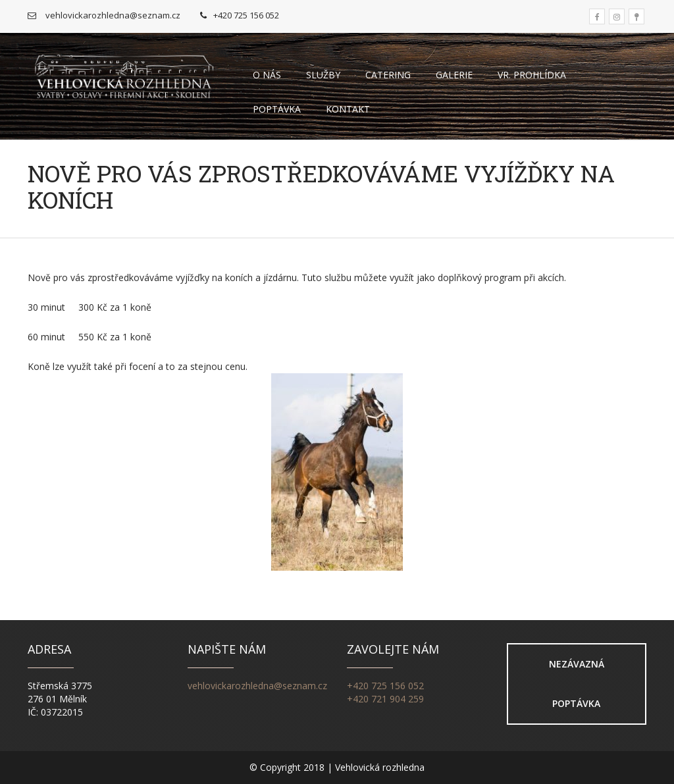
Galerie (454, 75)
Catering (388, 75)
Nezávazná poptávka (577, 684)
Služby (323, 75)
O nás (267, 75)
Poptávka (277, 109)
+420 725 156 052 (385, 686)
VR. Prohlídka (532, 75)
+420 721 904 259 (385, 699)
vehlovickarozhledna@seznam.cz (257, 686)
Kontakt (348, 109)
